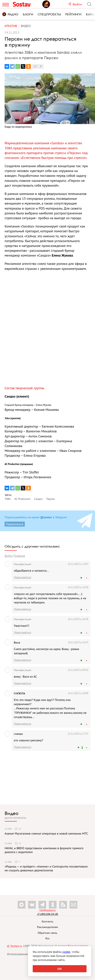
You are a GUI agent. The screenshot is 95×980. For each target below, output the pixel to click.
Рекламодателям (47, 927)
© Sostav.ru (15, 946)
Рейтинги (73, 14)
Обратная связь (47, 933)
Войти (9, 556)
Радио (10, 14)
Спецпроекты (49, 14)
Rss (47, 938)
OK (60, 969)
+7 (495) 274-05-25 (48, 914)
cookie (66, 952)
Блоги (28, 14)
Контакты (48, 921)
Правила (19, 556)
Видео (12, 813)
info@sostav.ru (47, 910)
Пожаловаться (22, 577)
